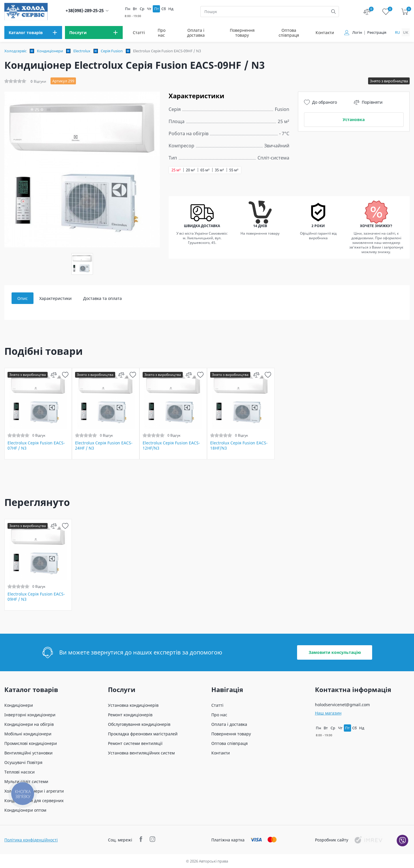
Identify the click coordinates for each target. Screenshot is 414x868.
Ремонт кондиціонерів (130, 715)
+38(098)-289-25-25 (85, 11)
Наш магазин (328, 713)
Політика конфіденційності (31, 840)
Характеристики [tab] (55, 298)
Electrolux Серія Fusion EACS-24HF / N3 (104, 446)
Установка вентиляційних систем (141, 753)
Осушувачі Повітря (23, 762)
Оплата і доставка (196, 33)
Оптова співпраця (289, 33)
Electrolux (82, 51)
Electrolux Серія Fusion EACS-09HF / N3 (36, 597)
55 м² (234, 170)
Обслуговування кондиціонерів (139, 724)
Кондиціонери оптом (25, 810)
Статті (139, 33)
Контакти (325, 33)
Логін (357, 33)
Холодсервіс (15, 51)
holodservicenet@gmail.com (342, 705)
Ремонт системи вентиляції (135, 743)
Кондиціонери (50, 51)
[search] (333, 12)
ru (398, 32)
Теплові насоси (19, 772)
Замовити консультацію (335, 652)
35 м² (219, 170)
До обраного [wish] (320, 102)
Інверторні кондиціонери (30, 715)
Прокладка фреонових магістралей (143, 734)
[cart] (405, 12)
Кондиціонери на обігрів (29, 724)
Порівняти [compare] (368, 102)
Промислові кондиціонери (31, 743)
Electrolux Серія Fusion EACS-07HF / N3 (36, 446)
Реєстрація (377, 33)
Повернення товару (242, 33)
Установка (354, 119)
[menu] (33, 33)
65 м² (205, 170)
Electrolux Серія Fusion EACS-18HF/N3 (239, 446)
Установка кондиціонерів (133, 705)
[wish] (65, 375)
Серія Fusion (112, 51)
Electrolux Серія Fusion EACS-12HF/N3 (171, 446)
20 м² (191, 170)
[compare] (54, 375)
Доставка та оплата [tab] (102, 298)
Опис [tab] (23, 298)
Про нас (162, 33)
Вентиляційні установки (28, 753)
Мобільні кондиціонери (28, 734)
